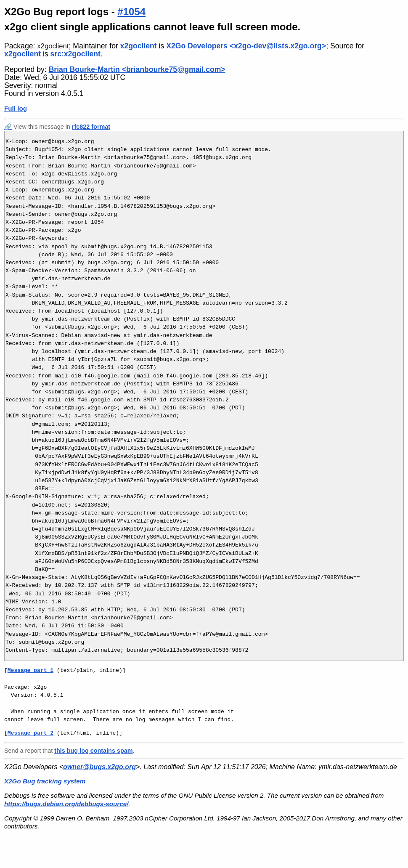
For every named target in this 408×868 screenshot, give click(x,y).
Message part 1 (30, 670)
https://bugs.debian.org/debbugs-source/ (66, 804)
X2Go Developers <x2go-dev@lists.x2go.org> (246, 46)
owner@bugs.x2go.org (99, 767)
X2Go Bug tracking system (45, 781)
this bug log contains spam (93, 751)
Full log (16, 108)
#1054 (131, 12)
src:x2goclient (76, 54)
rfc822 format (91, 127)
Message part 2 (30, 733)
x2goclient (53, 46)
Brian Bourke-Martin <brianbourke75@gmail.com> (137, 69)
